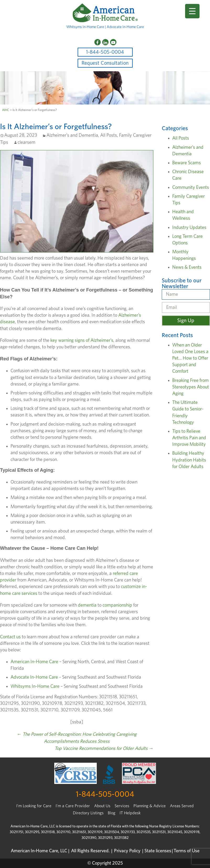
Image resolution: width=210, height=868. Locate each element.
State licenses (158, 851)
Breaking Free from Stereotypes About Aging (191, 387)
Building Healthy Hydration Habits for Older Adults (189, 460)
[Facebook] (98, 42)
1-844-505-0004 (105, 52)
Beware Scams (187, 163)
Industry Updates (189, 228)
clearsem (26, 142)
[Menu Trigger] (192, 11)
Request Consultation (105, 63)
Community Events (191, 188)
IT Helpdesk (130, 813)
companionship (117, 605)
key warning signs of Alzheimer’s (82, 340)
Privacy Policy (127, 851)
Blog (112, 813)
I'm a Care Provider (73, 806)
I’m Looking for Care (34, 806)
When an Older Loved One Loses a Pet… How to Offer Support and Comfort (190, 358)
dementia (87, 605)
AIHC (6, 110)
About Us (102, 806)
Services (122, 806)
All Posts (109, 135)
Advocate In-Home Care (34, 677)
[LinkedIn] (105, 42)
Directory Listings (88, 813)
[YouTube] (113, 42)
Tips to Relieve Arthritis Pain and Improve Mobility (189, 438)
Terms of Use (187, 851)
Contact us (10, 637)
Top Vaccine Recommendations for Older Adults (104, 749)
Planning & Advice (150, 806)
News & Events (187, 267)
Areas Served (182, 806)
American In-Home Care (34, 662)
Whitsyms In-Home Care (35, 686)
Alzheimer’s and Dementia (72, 135)
